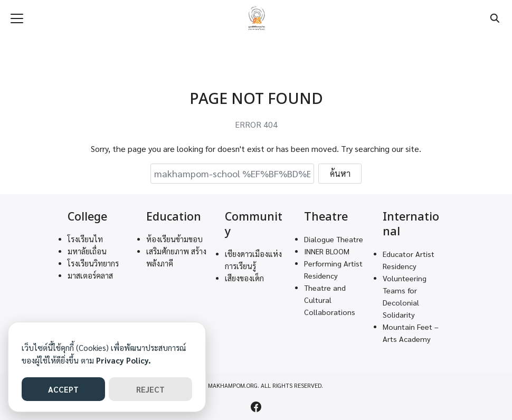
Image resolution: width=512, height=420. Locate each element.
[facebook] (256, 407)
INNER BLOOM (327, 251)
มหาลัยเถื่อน (87, 251)
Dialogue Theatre (334, 239)
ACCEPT (63, 389)
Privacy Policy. (124, 360)
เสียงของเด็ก (244, 278)
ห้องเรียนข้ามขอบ (174, 239)
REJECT (150, 389)
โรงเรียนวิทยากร (93, 263)
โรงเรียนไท (85, 239)
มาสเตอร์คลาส (90, 275)
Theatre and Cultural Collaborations (330, 300)
